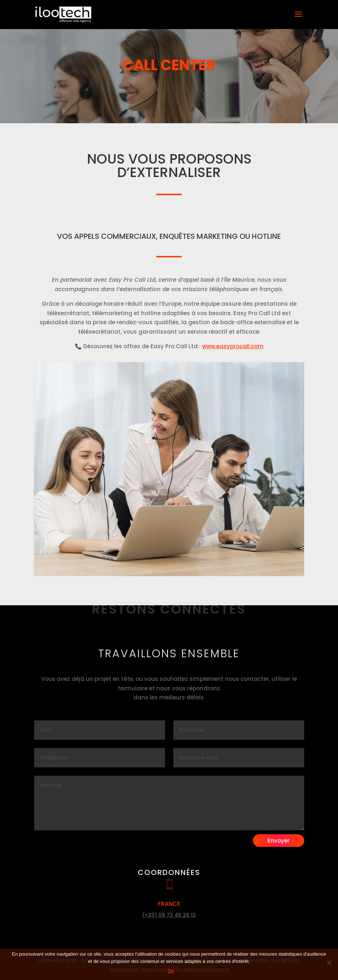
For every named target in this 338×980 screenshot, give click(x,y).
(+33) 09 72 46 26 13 (169, 915)
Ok (171, 971)
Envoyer (279, 841)
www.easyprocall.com (233, 346)
